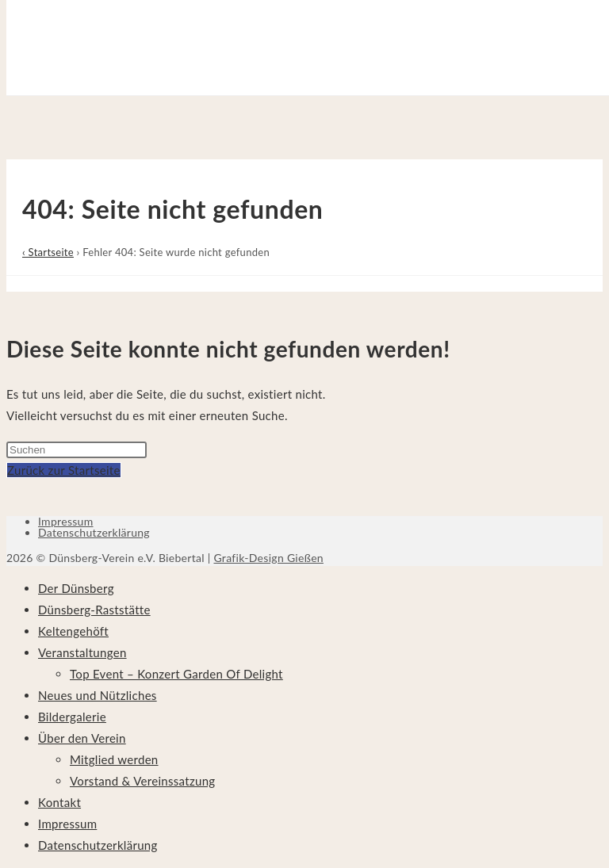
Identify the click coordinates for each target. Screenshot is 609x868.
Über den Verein (82, 738)
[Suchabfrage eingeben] (77, 450)
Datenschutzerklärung (94, 532)
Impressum (66, 521)
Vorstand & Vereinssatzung (142, 781)
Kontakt (59, 802)
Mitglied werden (114, 759)
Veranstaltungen (82, 652)
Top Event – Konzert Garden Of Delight (176, 674)
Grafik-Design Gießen (268, 558)
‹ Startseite (48, 252)
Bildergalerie (72, 717)
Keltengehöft (73, 631)
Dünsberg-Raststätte (94, 610)
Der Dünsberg (76, 588)
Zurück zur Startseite (64, 470)
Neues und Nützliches (98, 695)
